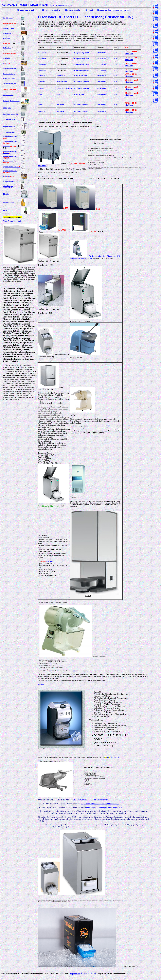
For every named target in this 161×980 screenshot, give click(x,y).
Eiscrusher (7, 38)
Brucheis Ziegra (9, 28)
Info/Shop (129, 54)
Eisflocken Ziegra (9, 78)
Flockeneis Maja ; (9, 74)
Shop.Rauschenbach (12, 221)
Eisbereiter (7, 48)
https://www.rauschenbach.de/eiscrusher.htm (90, 800)
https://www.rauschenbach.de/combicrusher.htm (100, 804)
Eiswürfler (7, 58)
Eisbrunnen (7, 33)
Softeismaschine (9, 119)
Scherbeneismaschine (11, 114)
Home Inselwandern (52, 10)
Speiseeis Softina (9, 126)
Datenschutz (89, 973)
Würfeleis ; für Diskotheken (8, 187)
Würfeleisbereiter (9, 181)
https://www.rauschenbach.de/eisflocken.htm (104, 807)
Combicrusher (8, 18)
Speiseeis (10, 146)
